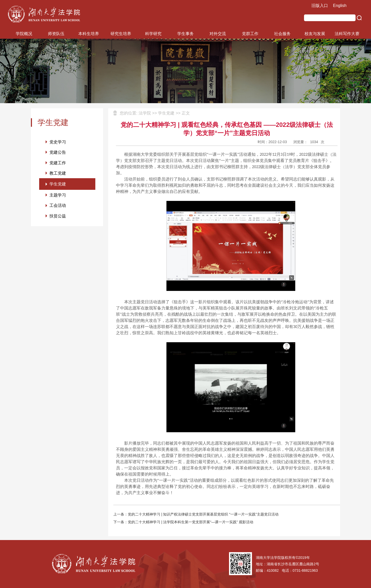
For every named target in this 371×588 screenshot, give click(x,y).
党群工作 (250, 34)
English (340, 6)
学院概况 (24, 34)
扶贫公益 (58, 217)
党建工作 (58, 163)
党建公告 (58, 153)
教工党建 (58, 174)
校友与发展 (315, 34)
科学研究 (153, 34)
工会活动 (58, 207)
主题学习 (58, 196)
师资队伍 (56, 34)
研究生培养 (121, 34)
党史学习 (58, 142)
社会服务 (282, 34)
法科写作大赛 (347, 34)
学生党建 (58, 185)
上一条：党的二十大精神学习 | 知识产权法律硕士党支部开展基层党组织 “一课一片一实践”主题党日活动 (196, 514)
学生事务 (185, 34)
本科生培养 (89, 34)
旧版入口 (320, 6)
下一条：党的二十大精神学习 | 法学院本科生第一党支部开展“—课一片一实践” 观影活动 (183, 522)
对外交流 (218, 34)
